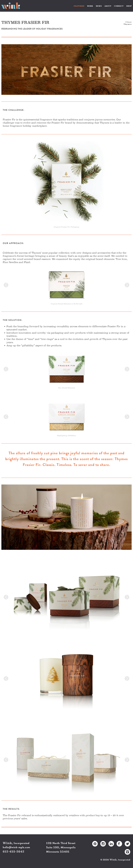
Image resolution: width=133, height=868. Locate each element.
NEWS (99, 6)
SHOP (129, 6)
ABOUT (108, 6)
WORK (90, 6)
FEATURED (79, 6)
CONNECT (119, 6)
